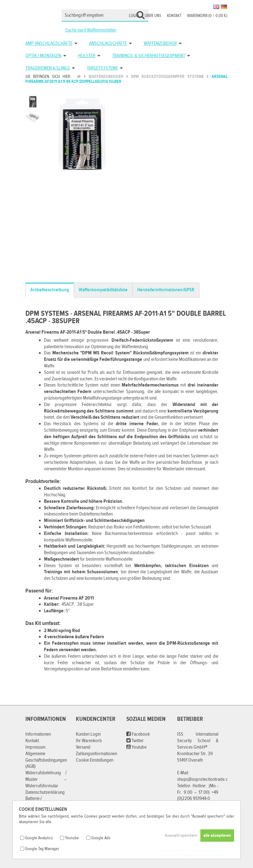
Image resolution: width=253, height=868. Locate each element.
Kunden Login (88, 734)
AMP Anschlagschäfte (49, 43)
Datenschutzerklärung (45, 792)
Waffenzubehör (160, 43)
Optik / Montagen (43, 56)
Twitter (135, 741)
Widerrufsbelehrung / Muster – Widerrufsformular (46, 779)
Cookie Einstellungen (95, 760)
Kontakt (174, 16)
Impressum (35, 747)
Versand (83, 747)
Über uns (153, 16)
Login (134, 16)
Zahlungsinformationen (96, 754)
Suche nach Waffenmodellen (91, 30)
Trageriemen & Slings (48, 68)
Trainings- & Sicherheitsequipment (149, 56)
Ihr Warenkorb (89, 741)
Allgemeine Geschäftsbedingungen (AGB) (46, 760)
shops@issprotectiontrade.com (205, 779)
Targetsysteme (102, 68)
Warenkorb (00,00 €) (207, 16)
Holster (87, 56)
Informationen (38, 734)
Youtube (136, 747)
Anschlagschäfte (108, 43)
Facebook (138, 734)
